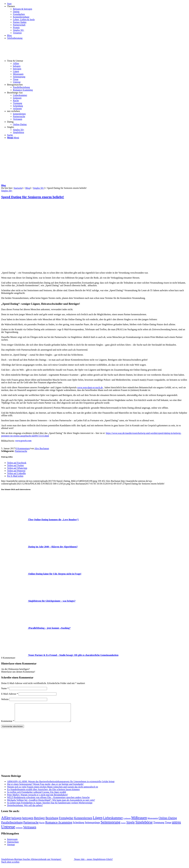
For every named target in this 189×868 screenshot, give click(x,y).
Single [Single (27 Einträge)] (131, 826)
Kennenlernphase (21, 17)
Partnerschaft (19, 25)
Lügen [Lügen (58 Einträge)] (98, 821)
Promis (16, 27)
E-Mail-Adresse (10, 694)
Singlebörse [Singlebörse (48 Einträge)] (144, 826)
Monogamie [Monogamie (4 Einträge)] (153, 822)
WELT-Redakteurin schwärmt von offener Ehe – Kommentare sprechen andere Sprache (48, 801)
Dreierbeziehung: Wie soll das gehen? (25, 809)
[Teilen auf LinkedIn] (16, 473)
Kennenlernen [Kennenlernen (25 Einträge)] (83, 821)
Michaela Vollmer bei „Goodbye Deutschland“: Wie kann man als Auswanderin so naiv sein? (51, 804)
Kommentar (8, 725)
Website (5, 699)
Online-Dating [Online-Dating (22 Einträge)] (168, 821)
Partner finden (20, 22)
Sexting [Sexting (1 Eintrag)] (123, 826)
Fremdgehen (19, 14)
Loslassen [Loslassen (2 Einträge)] (127, 822)
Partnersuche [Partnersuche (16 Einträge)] (31, 826)
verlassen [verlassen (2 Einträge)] (19, 831)
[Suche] (10, 135)
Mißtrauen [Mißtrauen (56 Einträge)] (139, 821)
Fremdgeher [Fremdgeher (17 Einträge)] (66, 821)
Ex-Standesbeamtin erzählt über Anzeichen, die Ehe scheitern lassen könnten (43, 793)
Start (9, 4)
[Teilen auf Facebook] (17, 463)
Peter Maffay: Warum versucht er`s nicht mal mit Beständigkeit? (37, 798)
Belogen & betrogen (23, 9)
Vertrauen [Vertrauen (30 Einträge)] (30, 831)
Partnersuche (21, 451)
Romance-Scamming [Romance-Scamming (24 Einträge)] (59, 826)
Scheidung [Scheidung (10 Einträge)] (79, 826)
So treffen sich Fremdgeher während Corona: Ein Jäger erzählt (37, 796)
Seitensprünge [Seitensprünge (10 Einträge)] (92, 826)
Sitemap (11, 848)
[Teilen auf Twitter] (15, 465)
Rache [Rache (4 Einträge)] (42, 826)
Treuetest (17, 33)
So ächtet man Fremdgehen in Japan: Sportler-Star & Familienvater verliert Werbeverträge (50, 806)
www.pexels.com (23, 441)
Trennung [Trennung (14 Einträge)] (159, 826)
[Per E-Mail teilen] (15, 476)
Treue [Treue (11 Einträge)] (168, 826)
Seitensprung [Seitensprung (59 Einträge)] (110, 826)
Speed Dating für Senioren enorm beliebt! (33, 197)
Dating (16, 12)
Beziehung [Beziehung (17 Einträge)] (52, 821)
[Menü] (13, 138)
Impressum (12, 843)
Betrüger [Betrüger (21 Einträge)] (39, 821)
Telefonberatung (15, 38)
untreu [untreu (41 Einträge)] (176, 826)
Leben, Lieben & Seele (24, 20)
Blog (9, 35)
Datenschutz (13, 845)
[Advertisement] (95, 162)
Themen (11, 6)
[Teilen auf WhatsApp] (17, 468)
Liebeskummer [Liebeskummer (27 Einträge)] (113, 821)
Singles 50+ (19, 30)
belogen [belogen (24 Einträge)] (16, 821)
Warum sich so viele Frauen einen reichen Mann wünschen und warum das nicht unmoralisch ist (53, 790)
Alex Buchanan (42, 448)
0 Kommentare (23, 448)
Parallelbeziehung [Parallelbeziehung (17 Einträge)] (12, 826)
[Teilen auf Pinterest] (16, 471)
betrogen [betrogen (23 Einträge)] (28, 821)
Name (5, 688)
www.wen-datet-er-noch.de (90, 387)
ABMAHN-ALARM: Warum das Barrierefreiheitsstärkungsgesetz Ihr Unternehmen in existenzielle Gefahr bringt (61, 785)
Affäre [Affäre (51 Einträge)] (6, 821)
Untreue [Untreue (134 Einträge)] (8, 830)
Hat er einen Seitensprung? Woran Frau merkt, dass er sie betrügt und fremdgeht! (45, 788)
